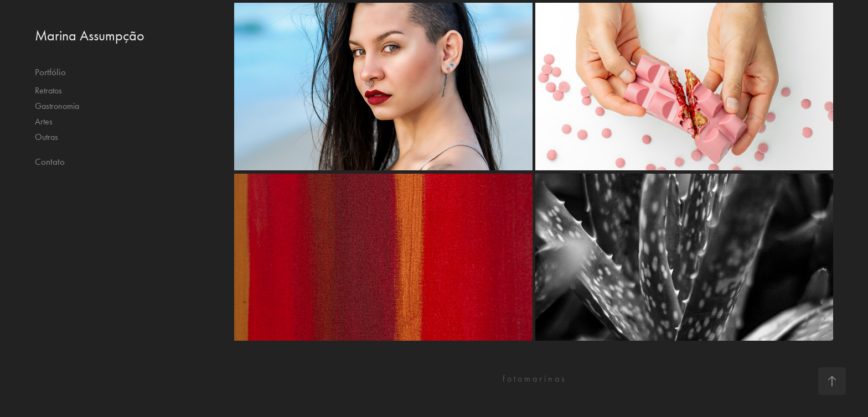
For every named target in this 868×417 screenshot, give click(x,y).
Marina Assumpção (90, 36)
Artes (44, 121)
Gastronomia (57, 106)
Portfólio (50, 72)
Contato (50, 161)
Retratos (48, 90)
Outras (46, 137)
